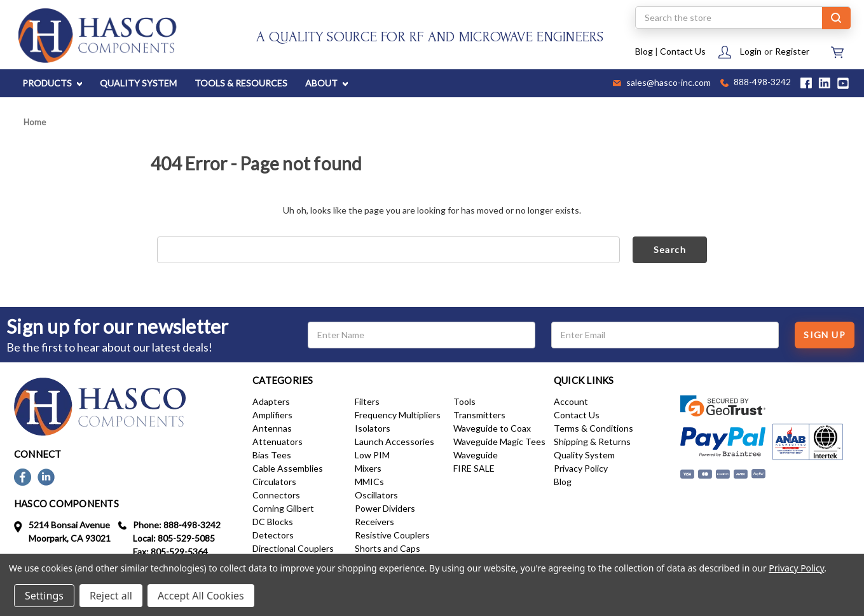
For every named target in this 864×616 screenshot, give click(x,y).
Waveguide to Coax (492, 428)
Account (571, 401)
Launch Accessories (394, 441)
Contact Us (683, 51)
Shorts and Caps (387, 548)
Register (792, 51)
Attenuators (278, 441)
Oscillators (376, 495)
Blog (644, 51)
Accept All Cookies (201, 596)
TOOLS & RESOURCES (241, 83)
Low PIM (372, 455)
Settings (44, 596)
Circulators (274, 482)
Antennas (272, 428)
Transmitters (479, 415)
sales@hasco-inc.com (662, 83)
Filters (367, 401)
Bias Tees (272, 455)
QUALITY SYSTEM (138, 83)
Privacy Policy (581, 468)
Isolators (373, 428)
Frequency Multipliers (398, 415)
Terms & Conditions (593, 428)
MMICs (369, 482)
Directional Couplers (293, 548)
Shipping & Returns (592, 441)
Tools (464, 401)
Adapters (271, 401)
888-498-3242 (756, 83)
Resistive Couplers (392, 535)
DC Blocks (273, 522)
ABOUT (326, 83)
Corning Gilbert (283, 508)
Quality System (584, 455)
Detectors (273, 535)
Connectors (276, 495)
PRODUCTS (52, 83)
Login (751, 51)
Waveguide (476, 455)
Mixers (368, 468)
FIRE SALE (474, 468)
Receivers (374, 522)
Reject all (111, 596)
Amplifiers (272, 415)
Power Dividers (385, 508)
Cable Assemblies (288, 468)
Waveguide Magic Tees (499, 441)
